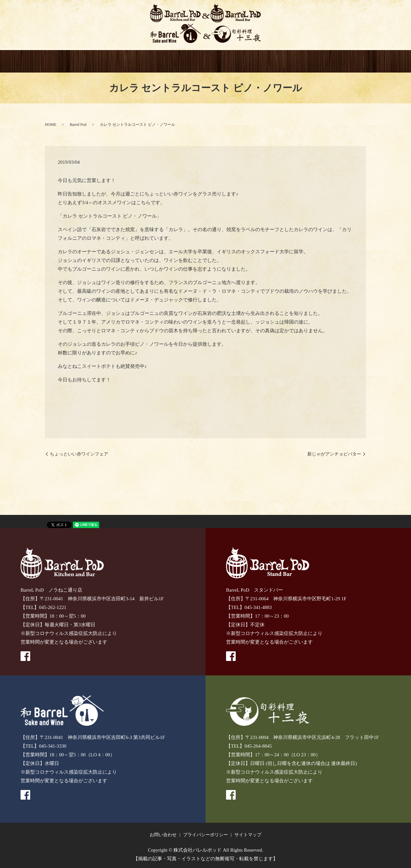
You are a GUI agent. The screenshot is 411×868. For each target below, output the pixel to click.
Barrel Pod (78, 125)
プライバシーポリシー (205, 835)
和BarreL (184, 62)
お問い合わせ (163, 835)
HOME (65, 62)
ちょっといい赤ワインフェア (79, 454)
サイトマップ (248, 835)
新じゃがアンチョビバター (334, 454)
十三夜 (224, 62)
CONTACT (304, 62)
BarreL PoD (105, 62)
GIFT (264, 62)
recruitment (344, 62)
